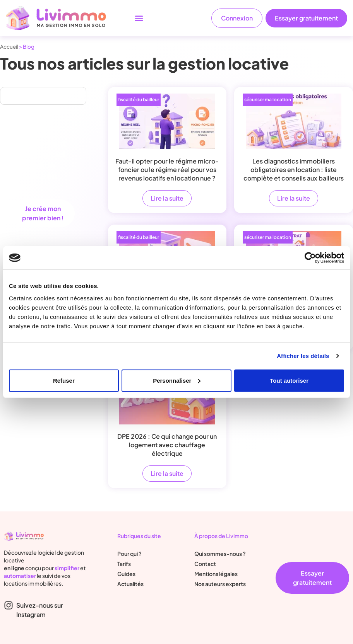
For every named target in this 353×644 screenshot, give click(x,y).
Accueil (9, 47)
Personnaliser (177, 380)
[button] (139, 18)
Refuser (64, 380)
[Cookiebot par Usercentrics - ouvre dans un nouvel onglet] (310, 258)
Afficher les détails (303, 356)
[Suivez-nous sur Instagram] (9, 605)
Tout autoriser (289, 380)
